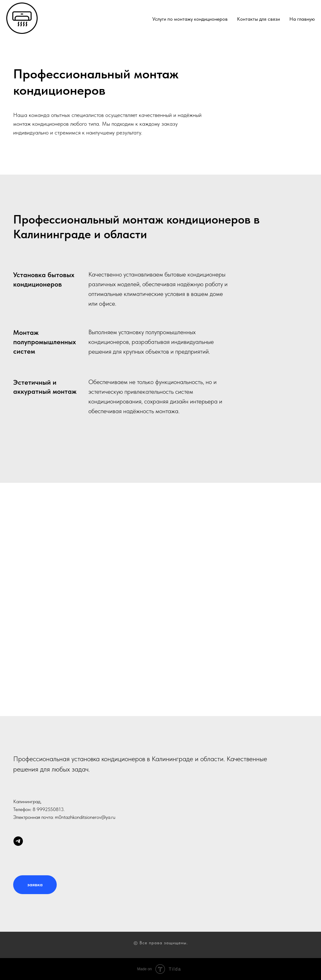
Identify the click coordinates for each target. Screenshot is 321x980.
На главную (302, 19)
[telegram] (18, 844)
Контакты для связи (258, 19)
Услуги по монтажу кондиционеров (190, 19)
